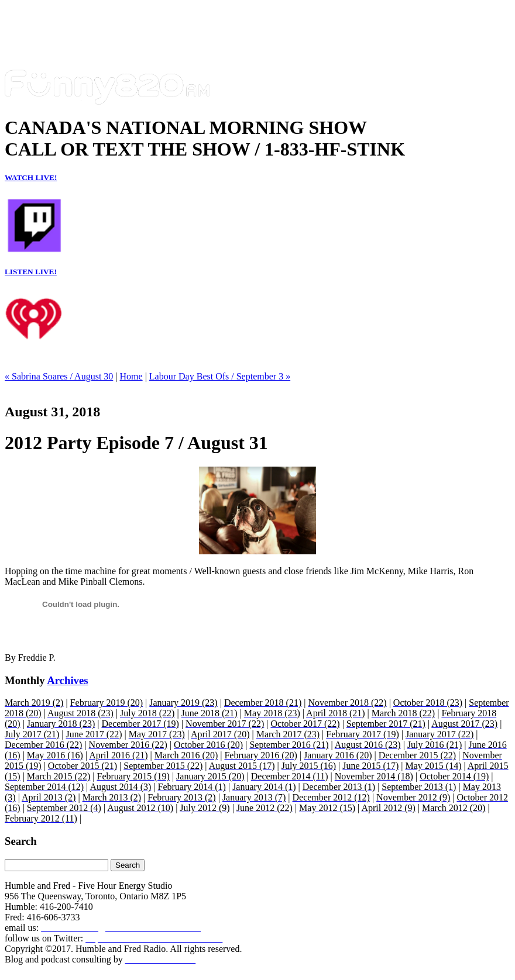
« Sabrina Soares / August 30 (59, 376)
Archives (67, 680)
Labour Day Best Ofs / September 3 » (220, 376)
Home (131, 376)
